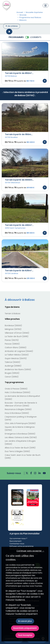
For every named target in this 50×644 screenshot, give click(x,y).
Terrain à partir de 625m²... (19, 271)
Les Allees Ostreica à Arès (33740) (21, 437)
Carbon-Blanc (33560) (16, 347)
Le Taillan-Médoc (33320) (17, 355)
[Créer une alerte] (9, 32)
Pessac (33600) (12, 344)
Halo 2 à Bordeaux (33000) (17, 392)
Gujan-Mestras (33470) (16, 358)
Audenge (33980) (13, 366)
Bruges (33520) (12, 373)
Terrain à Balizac (13, 314)
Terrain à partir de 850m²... (19, 73)
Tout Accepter (25, 635)
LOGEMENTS (36, 37)
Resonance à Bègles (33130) (18, 409)
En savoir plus (25, 621)
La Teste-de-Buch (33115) (17, 336)
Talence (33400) (12, 362)
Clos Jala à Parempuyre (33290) (20, 423)
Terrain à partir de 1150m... (19, 134)
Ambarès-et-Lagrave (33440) (19, 351)
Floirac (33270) (12, 340)
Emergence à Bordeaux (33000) (20, 434)
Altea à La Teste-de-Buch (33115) (20, 448)
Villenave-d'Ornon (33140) (17, 333)
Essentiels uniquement (25, 628)
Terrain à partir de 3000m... (19, 180)
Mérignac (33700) (13, 329)
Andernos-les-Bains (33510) (18, 369)
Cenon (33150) (12, 377)
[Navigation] (46, 6)
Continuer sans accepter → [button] (30, 551)
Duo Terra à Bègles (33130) (17, 451)
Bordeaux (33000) (13, 325)
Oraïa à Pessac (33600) (16, 389)
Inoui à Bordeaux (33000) (17, 413)
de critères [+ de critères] (12, 26)
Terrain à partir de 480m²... (19, 225)
